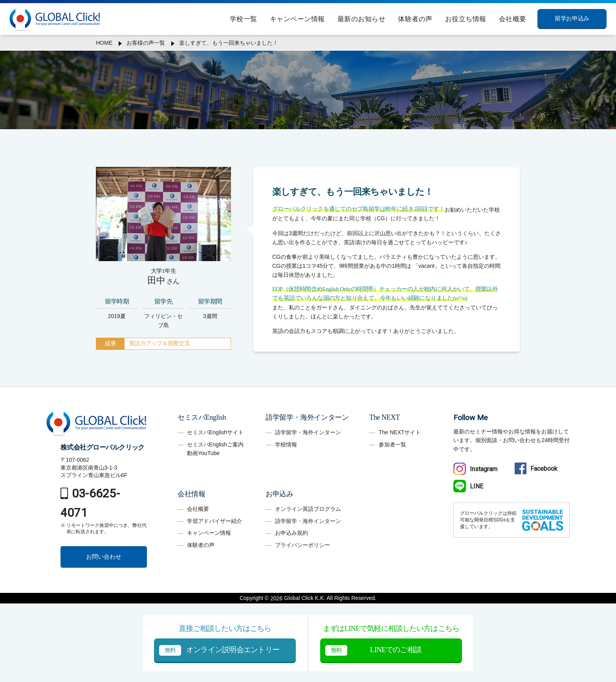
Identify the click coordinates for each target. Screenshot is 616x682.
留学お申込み (572, 18)
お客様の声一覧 (146, 43)
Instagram (475, 469)
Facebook (536, 469)
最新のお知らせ (362, 19)
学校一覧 (244, 19)
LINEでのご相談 (373, 650)
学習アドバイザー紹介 (214, 521)
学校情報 (286, 444)
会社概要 (513, 19)
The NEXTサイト (400, 432)
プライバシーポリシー (302, 545)
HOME (104, 43)
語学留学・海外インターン (308, 432)
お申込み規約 (291, 533)
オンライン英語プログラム (308, 509)
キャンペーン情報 (297, 19)
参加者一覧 (392, 444)
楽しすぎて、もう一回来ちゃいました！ (229, 43)
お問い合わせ (104, 557)
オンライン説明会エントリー (219, 650)
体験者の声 (415, 19)
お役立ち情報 (466, 19)
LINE (468, 486)
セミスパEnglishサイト (215, 432)
